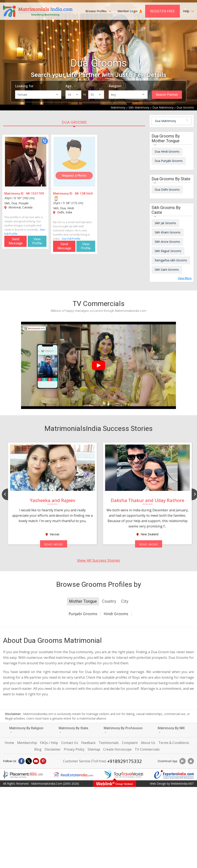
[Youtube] (36, 761)
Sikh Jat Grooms (165, 223)
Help (188, 11)
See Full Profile (71, 239)
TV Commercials (147, 749)
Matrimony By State (73, 730)
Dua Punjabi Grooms (169, 161)
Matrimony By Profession (123, 730)
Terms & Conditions (174, 743)
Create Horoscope (117, 749)
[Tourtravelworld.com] (124, 775)
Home (9, 743)
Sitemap (94, 749)
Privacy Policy (74, 749)
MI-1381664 (84, 194)
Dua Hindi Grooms (167, 151)
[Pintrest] (43, 761)
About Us (148, 743)
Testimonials (109, 743)
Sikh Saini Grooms (167, 270)
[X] (29, 761)
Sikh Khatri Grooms (168, 232)
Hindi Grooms (116, 614)
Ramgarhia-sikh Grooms (171, 260)
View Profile (37, 241)
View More (185, 278)
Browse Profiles (98, 11)
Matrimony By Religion (26, 730)
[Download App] (183, 761)
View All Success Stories (98, 560)
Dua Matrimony (165, 121)
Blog (38, 749)
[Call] (45, 141)
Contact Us (70, 743)
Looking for (24, 86)
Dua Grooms (74, 122)
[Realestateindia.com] (73, 775)
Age (68, 86)
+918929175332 (125, 761)
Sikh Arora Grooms (167, 242)
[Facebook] (21, 761)
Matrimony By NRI (171, 730)
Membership (27, 743)
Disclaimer (53, 749)
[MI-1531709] (26, 162)
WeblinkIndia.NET (182, 784)
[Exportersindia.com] (174, 775)
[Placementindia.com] (23, 775)
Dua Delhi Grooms (167, 190)
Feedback (88, 743)
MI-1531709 (35, 194)
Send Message (16, 241)
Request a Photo (74, 175)
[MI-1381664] (74, 162)
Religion (115, 86)
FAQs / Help (49, 743)
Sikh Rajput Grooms (168, 251)
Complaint (130, 743)
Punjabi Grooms (83, 614)
